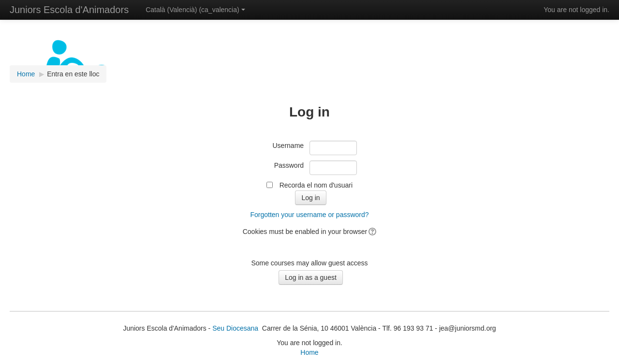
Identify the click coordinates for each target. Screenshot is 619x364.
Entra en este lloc (73, 74)
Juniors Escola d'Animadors (69, 10)
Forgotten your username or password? (309, 215)
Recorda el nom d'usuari (316, 185)
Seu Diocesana (235, 328)
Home (309, 352)
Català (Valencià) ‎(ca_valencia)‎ (195, 10)
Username (288, 146)
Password (289, 165)
